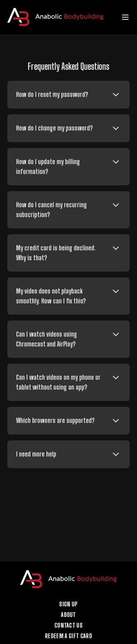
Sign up (68, 604)
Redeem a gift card (68, 636)
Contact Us (68, 625)
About (68, 615)
